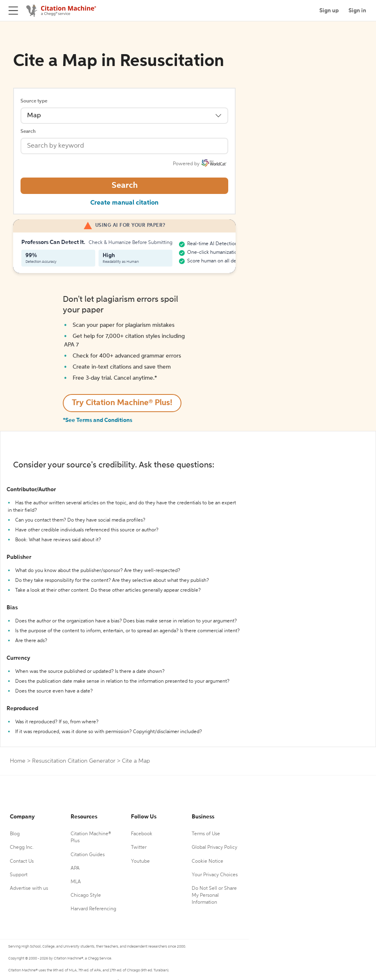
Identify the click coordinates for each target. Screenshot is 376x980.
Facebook (142, 834)
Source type (34, 101)
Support (19, 875)
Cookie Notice (207, 861)
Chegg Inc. (22, 848)
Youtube (140, 861)
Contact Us (22, 861)
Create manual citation (124, 203)
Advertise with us (29, 889)
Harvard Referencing (93, 909)
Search (28, 132)
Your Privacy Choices (215, 875)
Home (18, 761)
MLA (76, 882)
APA (75, 868)
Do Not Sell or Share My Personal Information (214, 896)
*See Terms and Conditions (97, 420)
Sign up (329, 11)
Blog (15, 834)
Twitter (139, 848)
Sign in (357, 11)
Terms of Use (206, 834)
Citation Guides (88, 855)
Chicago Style (86, 896)
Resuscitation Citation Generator (74, 761)
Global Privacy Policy (214, 848)
